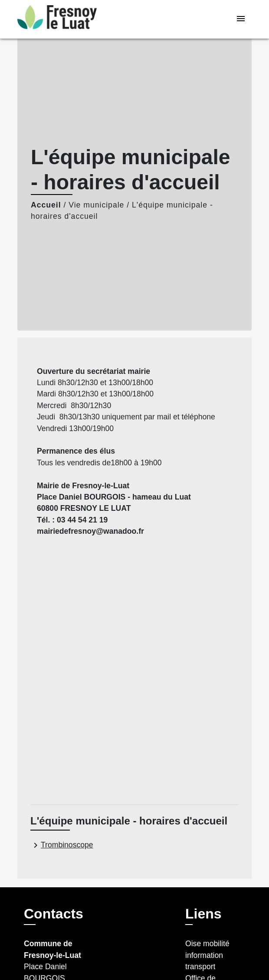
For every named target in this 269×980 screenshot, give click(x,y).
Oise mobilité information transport (207, 955)
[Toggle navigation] (241, 19)
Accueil (46, 205)
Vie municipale (96, 205)
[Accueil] (57, 19)
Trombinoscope (62, 845)
